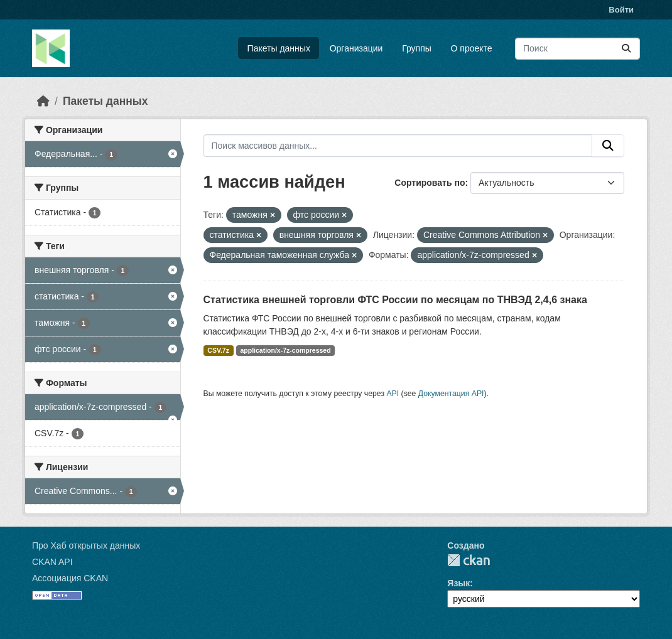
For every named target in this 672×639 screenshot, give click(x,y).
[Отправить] (626, 49)
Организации (356, 48)
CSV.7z (218, 350)
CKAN (469, 560)
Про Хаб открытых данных (86, 545)
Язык (458, 583)
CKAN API (52, 562)
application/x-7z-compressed (285, 350)
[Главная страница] (43, 101)
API (393, 394)
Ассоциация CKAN (70, 578)
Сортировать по (430, 183)
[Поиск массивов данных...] (577, 49)
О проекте (472, 48)
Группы (417, 48)
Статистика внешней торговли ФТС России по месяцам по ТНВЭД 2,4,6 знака (395, 300)
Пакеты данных (279, 48)
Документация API (451, 394)
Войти (621, 10)
